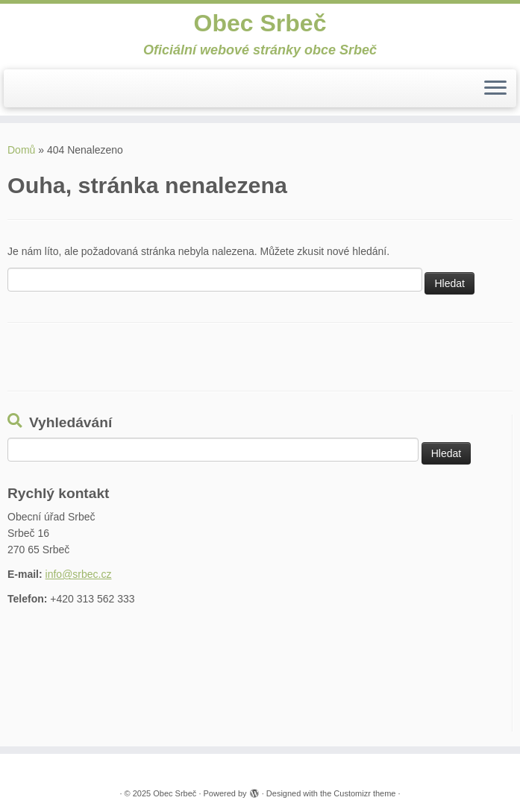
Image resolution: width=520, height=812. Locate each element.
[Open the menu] (495, 89)
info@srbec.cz (79, 574)
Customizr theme (364, 793)
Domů (21, 150)
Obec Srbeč (260, 23)
